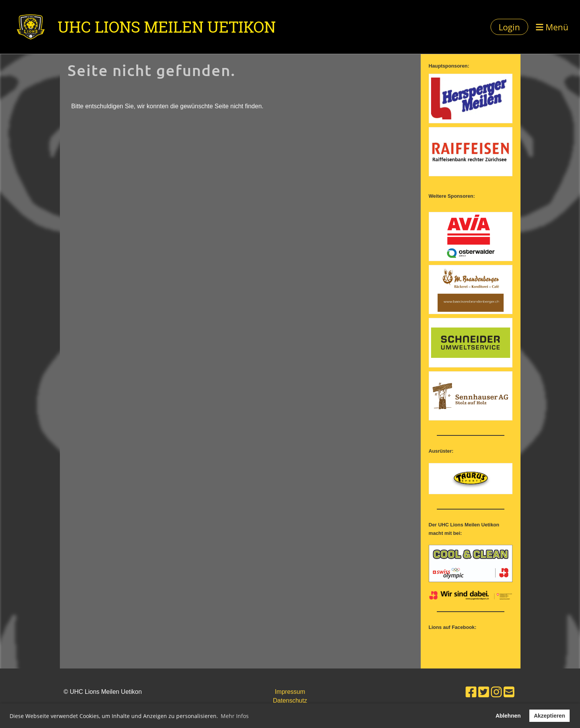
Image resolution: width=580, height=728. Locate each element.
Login (509, 27)
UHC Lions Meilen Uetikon (167, 27)
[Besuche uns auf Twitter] (484, 692)
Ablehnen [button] (508, 716)
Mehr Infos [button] (235, 716)
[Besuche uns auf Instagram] (496, 692)
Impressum (290, 692)
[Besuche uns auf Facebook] (471, 692)
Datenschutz (290, 701)
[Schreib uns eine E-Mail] (509, 692)
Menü (552, 27)
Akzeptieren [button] (550, 716)
